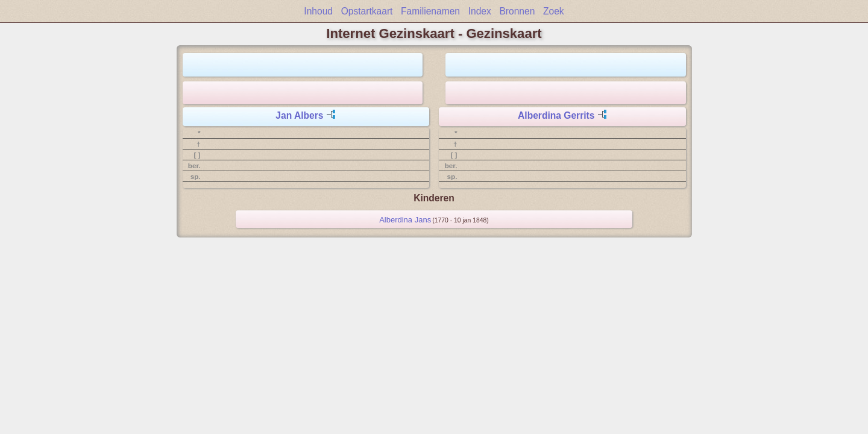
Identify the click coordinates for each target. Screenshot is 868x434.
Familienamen (430, 11)
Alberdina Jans (405, 220)
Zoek (554, 11)
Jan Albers (299, 115)
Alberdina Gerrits (556, 115)
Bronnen (517, 11)
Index (480, 11)
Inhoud (318, 11)
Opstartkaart (367, 11)
